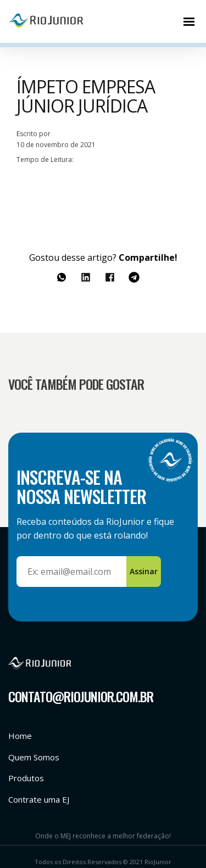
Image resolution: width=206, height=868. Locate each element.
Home (20, 736)
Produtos (26, 778)
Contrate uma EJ (39, 799)
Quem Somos (34, 757)
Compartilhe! (148, 257)
